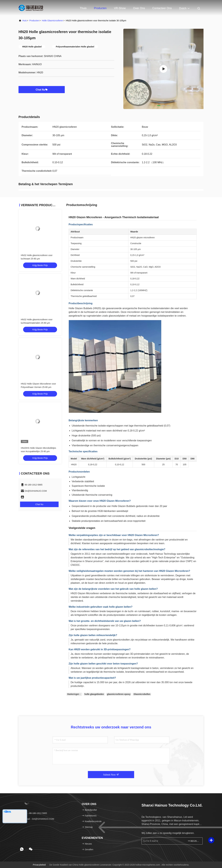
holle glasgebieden (94, 694)
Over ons (139, 8)
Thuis (83, 8)
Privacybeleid (39, 865)
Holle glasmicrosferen (52, 21)
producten (34, 21)
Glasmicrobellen (142, 694)
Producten (100, 8)
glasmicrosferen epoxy (119, 694)
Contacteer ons (162, 8)
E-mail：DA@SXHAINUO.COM (37, 819)
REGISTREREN (194, 841)
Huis (25, 21)
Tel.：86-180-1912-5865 (34, 813)
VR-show (120, 8)
